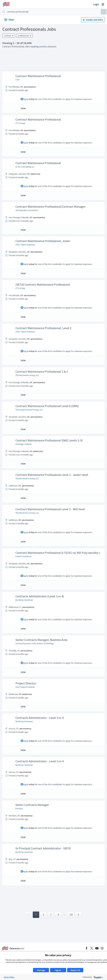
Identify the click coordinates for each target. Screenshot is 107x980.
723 (71, 915)
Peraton (19, 808)
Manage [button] (41, 970)
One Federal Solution (25, 687)
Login (96, 4)
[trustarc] (98, 977)
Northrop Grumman (24, 600)
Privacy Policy (9, 977)
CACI (18, 80)
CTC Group (20, 123)
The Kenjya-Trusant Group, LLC (29, 410)
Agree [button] (58, 970)
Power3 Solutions (23, 556)
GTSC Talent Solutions (25, 245)
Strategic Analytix (23, 444)
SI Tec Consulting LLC (25, 167)
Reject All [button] (75, 970)
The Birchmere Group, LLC (27, 375)
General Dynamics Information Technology (35, 643)
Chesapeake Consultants (27, 210)
